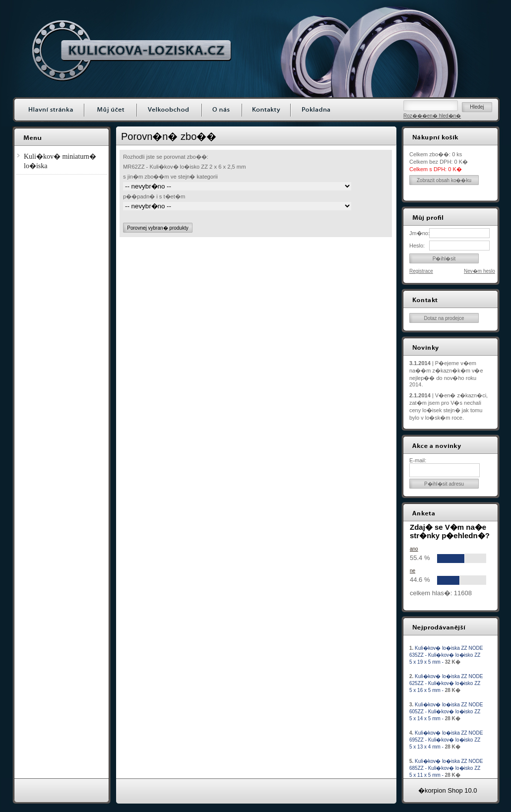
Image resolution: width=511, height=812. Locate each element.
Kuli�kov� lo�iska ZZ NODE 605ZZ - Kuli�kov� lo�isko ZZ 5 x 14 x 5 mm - (446, 712)
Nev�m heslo (479, 271)
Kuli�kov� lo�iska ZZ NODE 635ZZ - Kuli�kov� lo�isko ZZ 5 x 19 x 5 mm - (446, 655)
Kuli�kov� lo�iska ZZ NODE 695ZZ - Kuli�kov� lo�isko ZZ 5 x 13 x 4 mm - (446, 740)
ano (414, 549)
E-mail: (418, 460)
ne (413, 571)
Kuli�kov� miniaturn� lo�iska (60, 161)
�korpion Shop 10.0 (448, 790)
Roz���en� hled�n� (432, 116)
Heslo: (417, 246)
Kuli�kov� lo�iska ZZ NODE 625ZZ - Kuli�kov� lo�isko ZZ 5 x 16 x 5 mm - (446, 683)
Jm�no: (419, 233)
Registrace (421, 271)
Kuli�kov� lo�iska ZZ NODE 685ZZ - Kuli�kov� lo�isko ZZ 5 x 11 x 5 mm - (446, 768)
